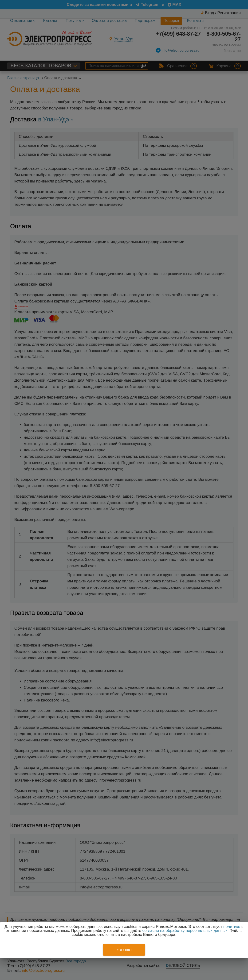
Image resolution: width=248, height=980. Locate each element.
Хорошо (124, 950)
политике (232, 927)
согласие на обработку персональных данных (185, 931)
